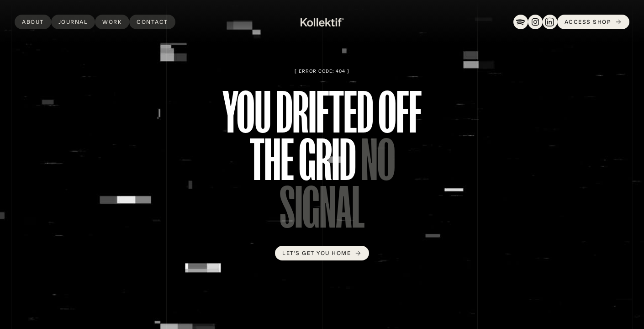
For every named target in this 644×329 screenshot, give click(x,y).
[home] (322, 22)
